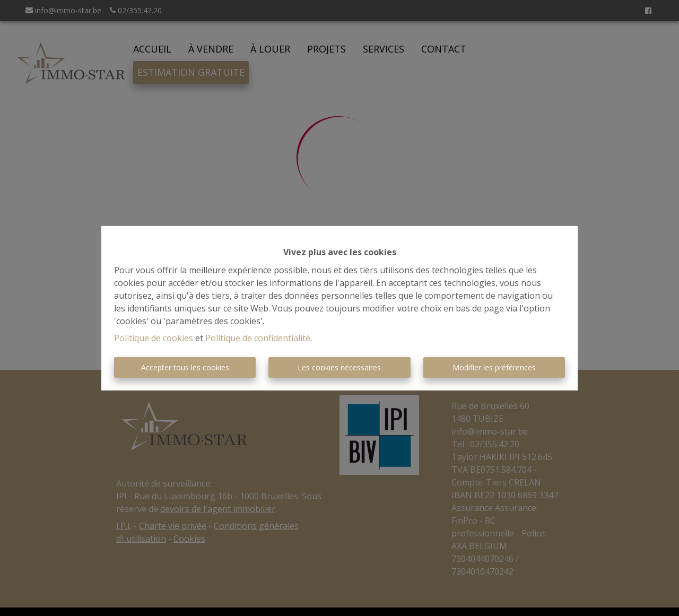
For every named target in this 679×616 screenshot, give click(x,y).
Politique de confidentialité (258, 338)
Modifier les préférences (494, 367)
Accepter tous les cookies (185, 367)
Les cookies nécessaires (339, 367)
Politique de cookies (154, 338)
